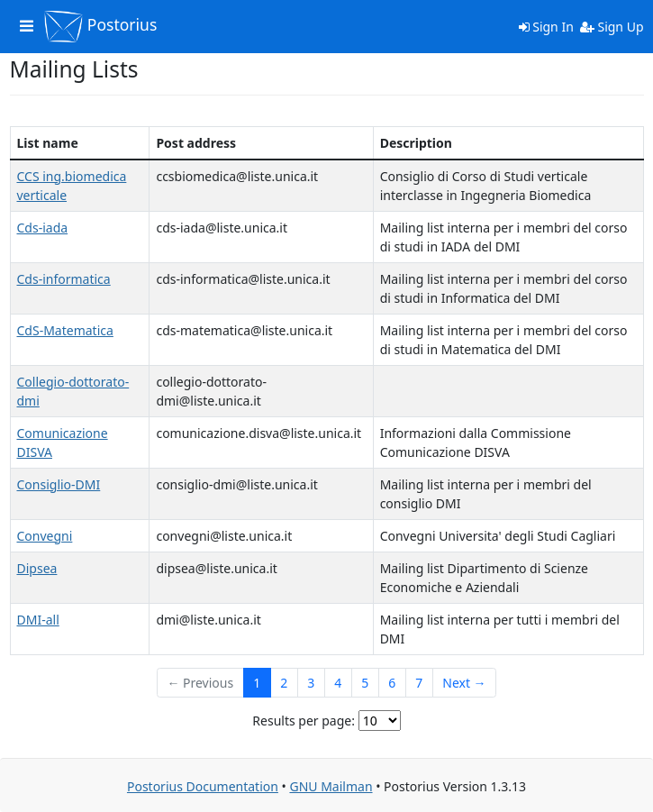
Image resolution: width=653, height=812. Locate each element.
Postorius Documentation (203, 786)
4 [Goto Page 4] (338, 683)
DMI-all (38, 620)
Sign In (546, 27)
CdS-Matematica (65, 330)
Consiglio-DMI (59, 484)
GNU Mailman (331, 786)
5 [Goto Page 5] (365, 683)
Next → (464, 683)
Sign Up (612, 27)
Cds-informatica (64, 279)
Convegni (45, 536)
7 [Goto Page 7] (419, 683)
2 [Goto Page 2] (284, 683)
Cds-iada (43, 228)
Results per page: (304, 721)
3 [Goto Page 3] (311, 683)
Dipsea (37, 568)
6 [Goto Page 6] (392, 683)
